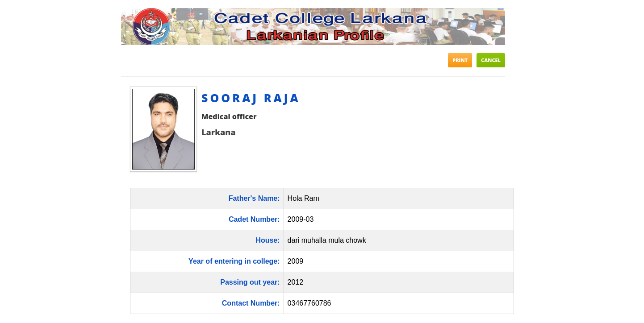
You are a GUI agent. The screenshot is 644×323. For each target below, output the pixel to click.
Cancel (491, 60)
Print (460, 60)
